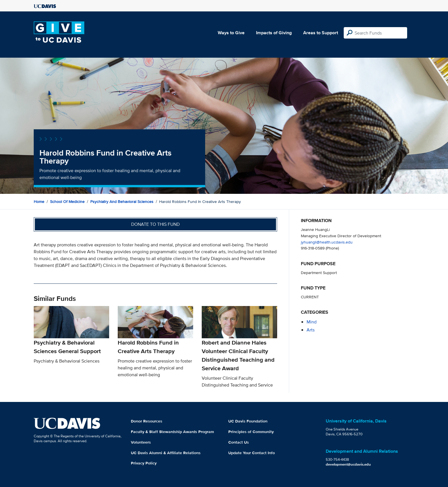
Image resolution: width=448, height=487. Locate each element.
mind (312, 322)
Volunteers (141, 442)
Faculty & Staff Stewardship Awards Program (172, 432)
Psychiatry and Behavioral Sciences (122, 202)
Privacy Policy (144, 463)
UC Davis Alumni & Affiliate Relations (166, 453)
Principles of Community (251, 432)
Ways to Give (231, 33)
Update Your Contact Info (252, 453)
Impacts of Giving (274, 33)
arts (311, 330)
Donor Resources (147, 421)
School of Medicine (67, 202)
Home (39, 202)
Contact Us (239, 442)
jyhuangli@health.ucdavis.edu (327, 242)
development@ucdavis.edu (348, 464)
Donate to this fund (155, 224)
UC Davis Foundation (248, 421)
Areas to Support (321, 33)
